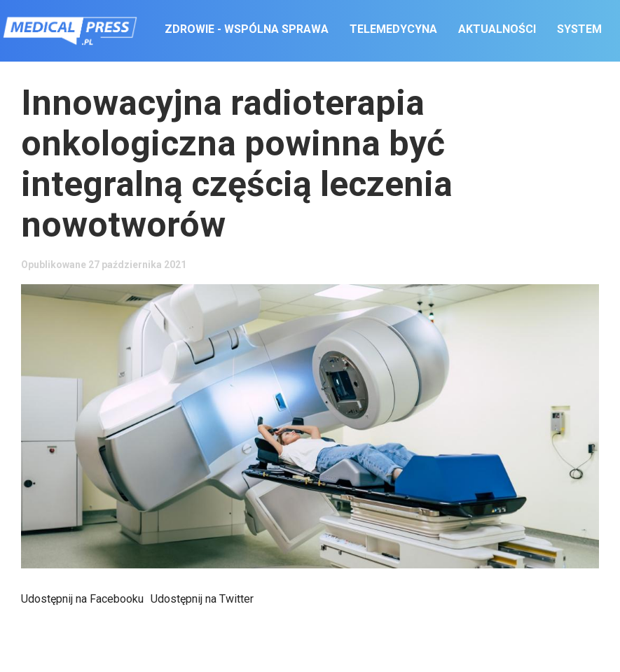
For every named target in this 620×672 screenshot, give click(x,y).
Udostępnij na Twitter (202, 599)
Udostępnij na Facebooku (82, 599)
